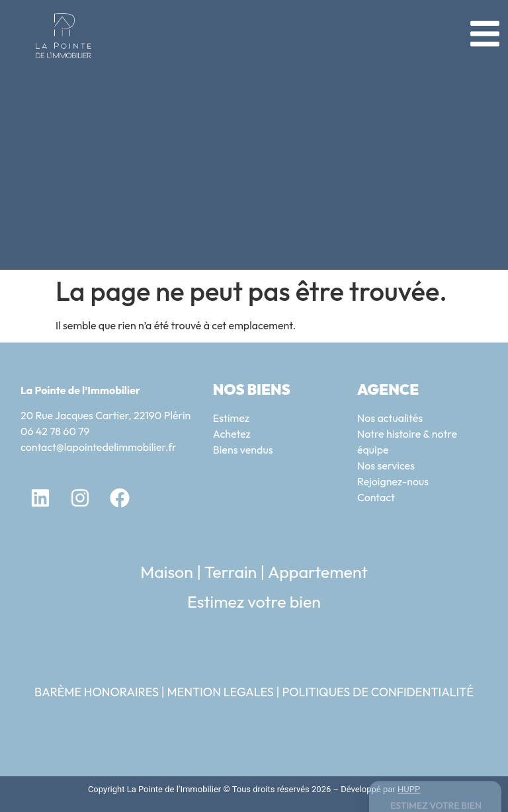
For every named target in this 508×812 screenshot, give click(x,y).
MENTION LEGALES (220, 692)
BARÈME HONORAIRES (97, 692)
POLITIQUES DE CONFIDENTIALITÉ (378, 692)
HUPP (409, 789)
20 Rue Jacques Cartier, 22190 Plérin (106, 415)
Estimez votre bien (254, 602)
